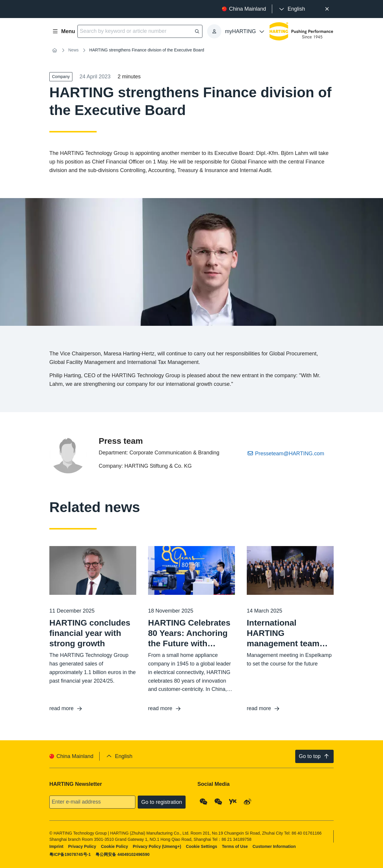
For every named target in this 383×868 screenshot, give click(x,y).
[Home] (55, 50)
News (73, 50)
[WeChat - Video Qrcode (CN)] (218, 801)
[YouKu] (233, 801)
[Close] (327, 9)
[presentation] (292, 9)
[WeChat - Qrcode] (204, 801)
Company (61, 77)
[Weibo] (248, 801)
